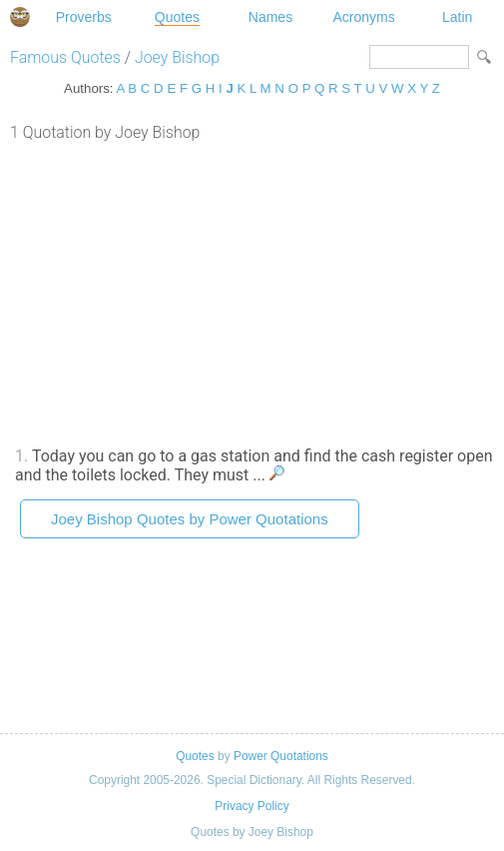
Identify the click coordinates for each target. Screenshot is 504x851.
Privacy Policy (252, 806)
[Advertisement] (252, 292)
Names (270, 17)
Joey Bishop (177, 57)
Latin (457, 17)
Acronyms (363, 17)
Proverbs (84, 17)
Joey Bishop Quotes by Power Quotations (190, 519)
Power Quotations (281, 756)
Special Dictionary (20, 17)
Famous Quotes (65, 57)
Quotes (177, 17)
